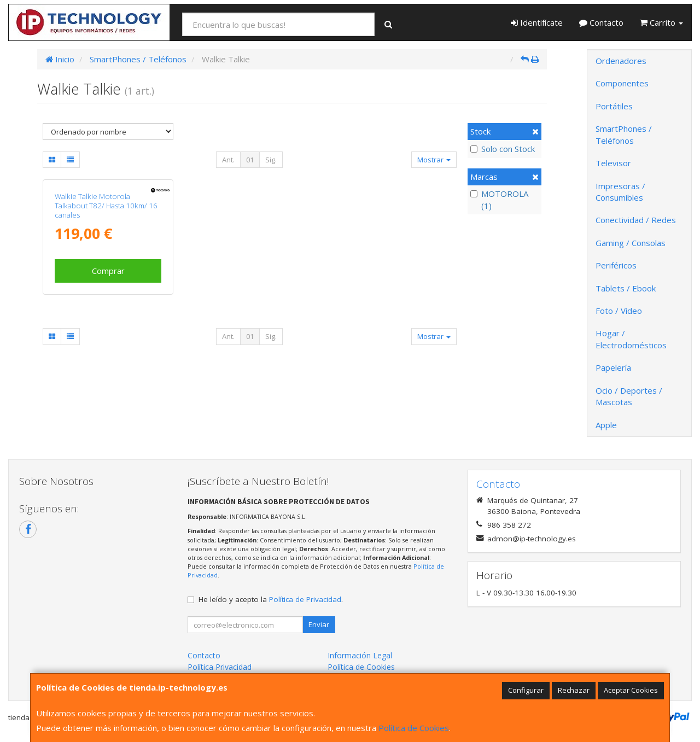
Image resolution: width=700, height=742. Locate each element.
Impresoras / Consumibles (620, 192)
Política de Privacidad (305, 599)
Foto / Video (619, 311)
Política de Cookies (414, 728)
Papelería (613, 367)
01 (250, 160)
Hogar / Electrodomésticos (631, 339)
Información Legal (360, 655)
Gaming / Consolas (631, 243)
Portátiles (614, 106)
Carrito (661, 22)
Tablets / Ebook (626, 288)
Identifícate (537, 22)
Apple (606, 425)
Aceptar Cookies (631, 690)
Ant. (228, 160)
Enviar (319, 624)
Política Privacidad (220, 667)
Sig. (271, 160)
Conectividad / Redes (636, 220)
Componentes (622, 83)
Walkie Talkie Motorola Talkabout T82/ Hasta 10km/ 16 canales (106, 206)
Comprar (108, 271)
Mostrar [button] (434, 160)
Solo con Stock (503, 149)
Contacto (601, 22)
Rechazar (574, 690)
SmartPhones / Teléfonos (624, 134)
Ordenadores (621, 61)
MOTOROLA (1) (499, 199)
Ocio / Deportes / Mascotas (629, 396)
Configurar (526, 690)
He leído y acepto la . (271, 599)
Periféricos (616, 265)
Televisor (613, 163)
